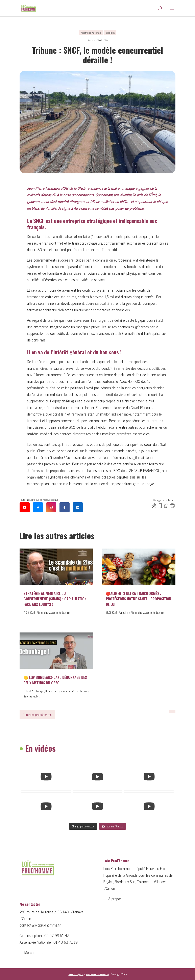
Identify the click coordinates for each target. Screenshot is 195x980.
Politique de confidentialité (97, 974)
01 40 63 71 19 (66, 942)
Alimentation (43, 613)
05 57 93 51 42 (57, 935)
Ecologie (40, 691)
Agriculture (124, 613)
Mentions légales (76, 974)
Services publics (32, 696)
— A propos (113, 899)
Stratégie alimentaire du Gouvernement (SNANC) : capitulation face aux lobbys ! (55, 599)
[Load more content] (83, 826)
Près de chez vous (80, 691)
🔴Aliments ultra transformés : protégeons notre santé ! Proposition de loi (139, 599)
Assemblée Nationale (91, 33)
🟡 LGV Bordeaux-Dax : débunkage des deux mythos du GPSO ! (55, 680)
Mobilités (110, 33)
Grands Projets (52, 691)
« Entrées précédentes (37, 714)
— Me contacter (32, 952)
